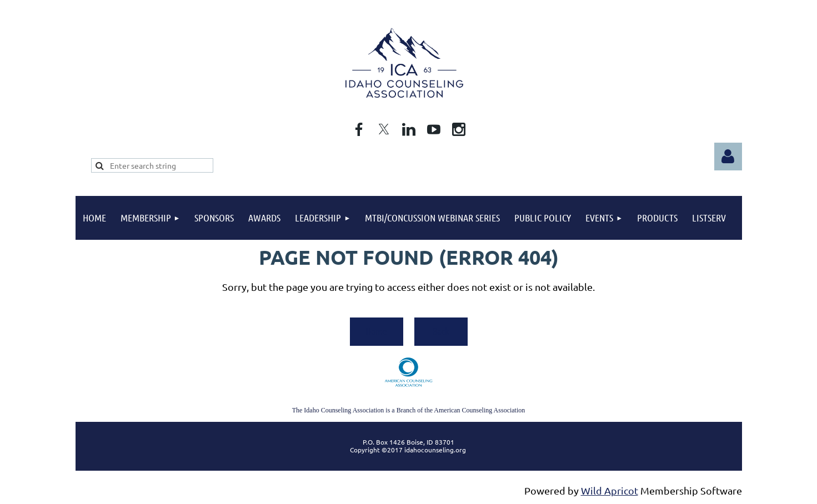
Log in (728, 157)
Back (441, 331)
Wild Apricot (610, 490)
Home (376, 331)
